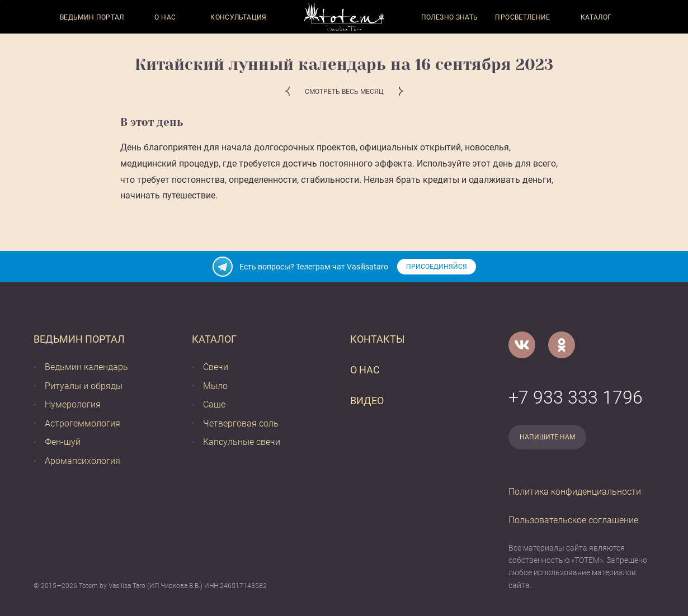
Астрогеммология (83, 423)
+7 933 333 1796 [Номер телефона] (576, 397)
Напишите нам (547, 437)
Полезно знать (450, 17)
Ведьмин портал (92, 17)
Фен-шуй (63, 442)
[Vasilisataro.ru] (344, 17)
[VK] (522, 345)
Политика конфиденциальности (575, 492)
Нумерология (73, 404)
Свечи (216, 367)
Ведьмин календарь (86, 367)
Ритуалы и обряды (84, 386)
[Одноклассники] (562, 345)
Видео (367, 401)
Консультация (238, 17)
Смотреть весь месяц (344, 92)
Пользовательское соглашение (573, 520)
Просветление (522, 17)
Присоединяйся (437, 267)
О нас (165, 17)
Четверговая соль (241, 423)
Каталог (596, 17)
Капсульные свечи (242, 442)
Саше (214, 404)
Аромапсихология (83, 461)
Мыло (215, 386)
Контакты (378, 339)
